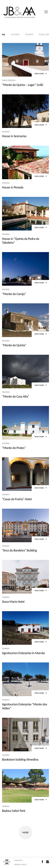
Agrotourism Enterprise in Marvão (23, 653)
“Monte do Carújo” (14, 294)
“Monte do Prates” (14, 448)
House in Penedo (13, 187)
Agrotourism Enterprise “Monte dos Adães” (25, 706)
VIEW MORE (41, 74)
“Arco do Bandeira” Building (19, 550)
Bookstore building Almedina (20, 759)
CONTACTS (18, 860)
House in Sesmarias (14, 136)
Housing (15, 34)
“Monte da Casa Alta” (16, 396)
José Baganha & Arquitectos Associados (20, 17)
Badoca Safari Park (14, 811)
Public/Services (9, 80)
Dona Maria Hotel (13, 602)
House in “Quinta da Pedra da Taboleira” (21, 241)
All (4, 34)
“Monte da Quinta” (14, 345)
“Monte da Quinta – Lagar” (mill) (23, 85)
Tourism (29, 34)
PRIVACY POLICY (20, 865)
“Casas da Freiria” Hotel (17, 499)
